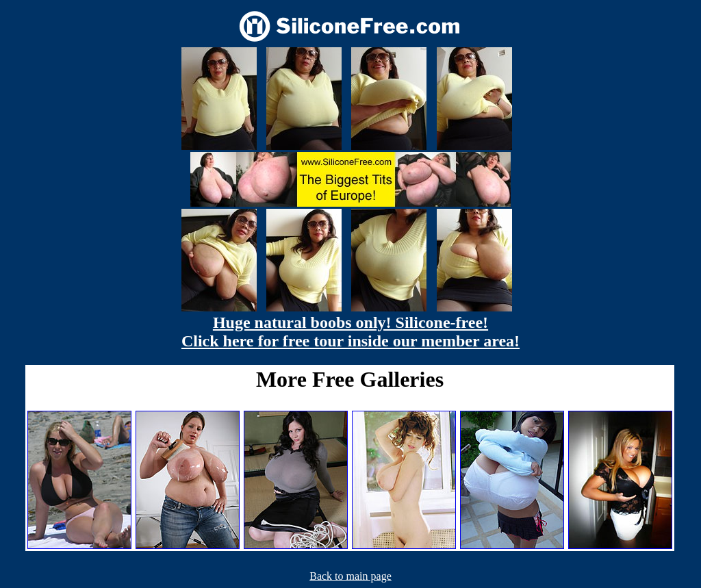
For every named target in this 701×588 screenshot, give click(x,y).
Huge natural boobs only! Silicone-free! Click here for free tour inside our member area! (350, 332)
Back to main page (350, 576)
